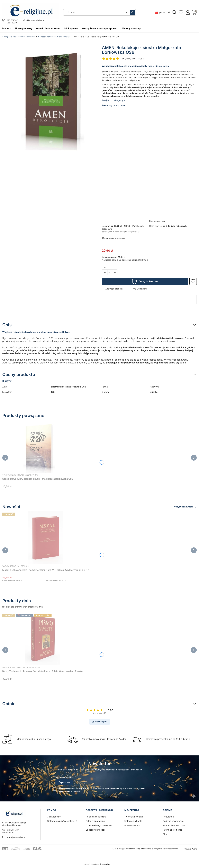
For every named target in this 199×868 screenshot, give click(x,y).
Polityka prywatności (173, 821)
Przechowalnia (132, 825)
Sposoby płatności (95, 830)
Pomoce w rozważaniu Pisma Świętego (54, 37)
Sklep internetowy (96, 864)
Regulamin (71, 788)
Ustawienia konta (133, 821)
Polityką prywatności (72, 791)
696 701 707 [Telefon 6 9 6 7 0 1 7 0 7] (12, 20)
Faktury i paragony (95, 821)
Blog (165, 834)
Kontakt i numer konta (174, 825)
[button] (132, 12)
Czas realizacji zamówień (99, 825)
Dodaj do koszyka (148, 281)
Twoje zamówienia (134, 817)
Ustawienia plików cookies (61, 821)
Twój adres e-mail (63, 777)
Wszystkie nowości (185, 507)
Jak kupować (54, 817)
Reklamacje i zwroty (96, 817)
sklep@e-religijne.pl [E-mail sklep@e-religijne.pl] (35, 20)
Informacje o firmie (173, 830)
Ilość (104, 267)
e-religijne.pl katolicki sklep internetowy (19, 37)
